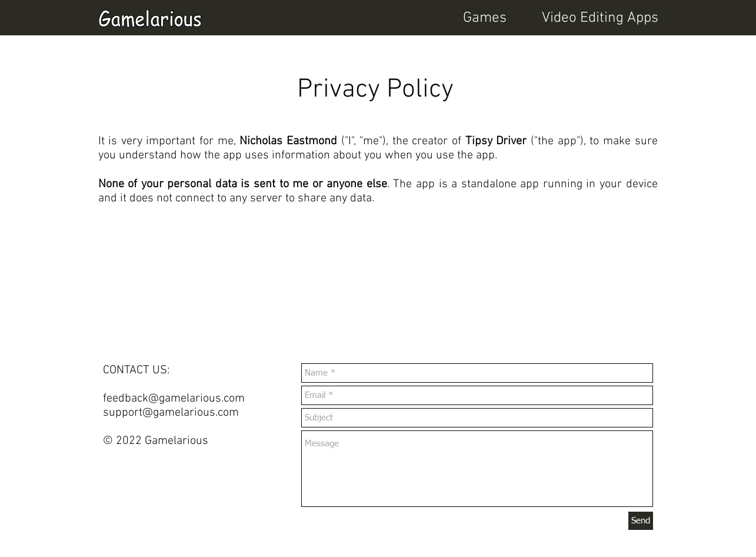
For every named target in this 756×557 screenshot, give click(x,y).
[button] (584, 19)
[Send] (641, 521)
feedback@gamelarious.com (174, 399)
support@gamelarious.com (171, 413)
